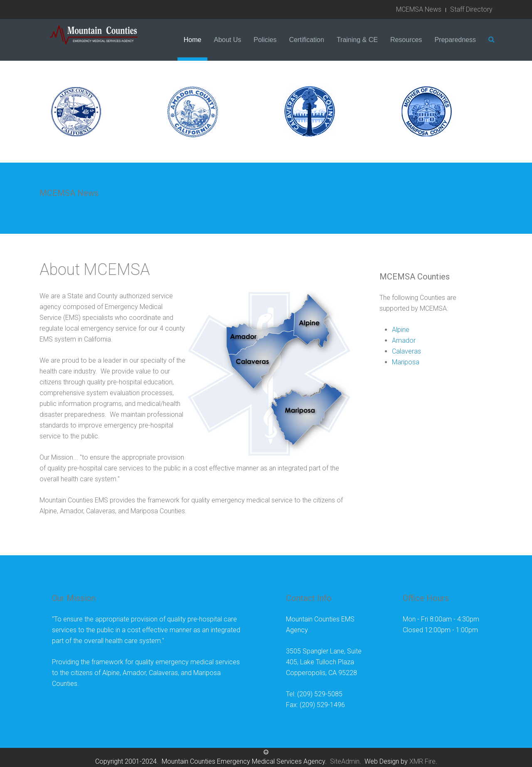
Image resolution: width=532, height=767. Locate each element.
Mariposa (406, 362)
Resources (406, 40)
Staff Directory (471, 9)
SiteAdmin (345, 761)
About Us (227, 40)
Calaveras (406, 351)
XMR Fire (422, 761)
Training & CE (357, 40)
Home (193, 40)
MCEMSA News (419, 9)
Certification (306, 40)
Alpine (401, 330)
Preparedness (455, 40)
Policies (265, 40)
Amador (404, 340)
